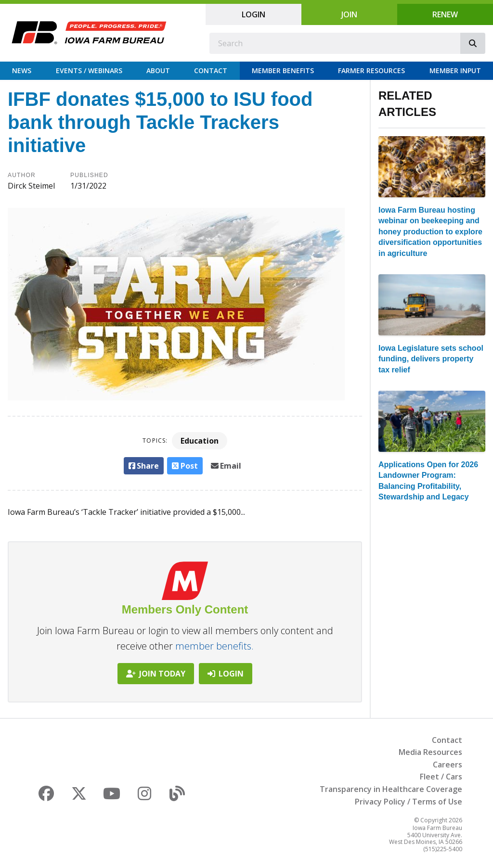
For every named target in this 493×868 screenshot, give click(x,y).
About (158, 70)
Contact (211, 70)
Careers (448, 765)
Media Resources (430, 752)
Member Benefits (283, 70)
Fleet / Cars (441, 777)
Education (200, 441)
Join (349, 14)
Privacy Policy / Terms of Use (409, 802)
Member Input (455, 70)
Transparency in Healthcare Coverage (391, 789)
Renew (445, 14)
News (22, 70)
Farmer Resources (371, 70)
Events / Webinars (89, 70)
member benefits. (214, 646)
